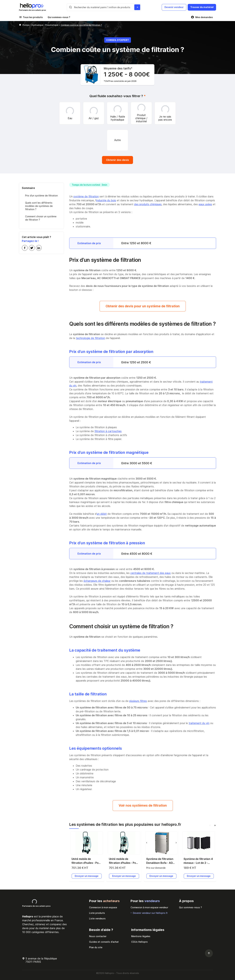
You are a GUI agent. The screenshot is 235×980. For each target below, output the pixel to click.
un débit (102, 514)
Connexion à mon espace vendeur (149, 907)
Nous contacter (98, 936)
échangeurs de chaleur (97, 581)
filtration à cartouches (108, 431)
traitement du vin (199, 723)
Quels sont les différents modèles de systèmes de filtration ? (39, 206)
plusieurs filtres (138, 701)
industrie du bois (106, 200)
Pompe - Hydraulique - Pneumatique (41, 25)
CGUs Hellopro (139, 942)
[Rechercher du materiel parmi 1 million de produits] (137, 7)
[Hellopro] (20, 25)
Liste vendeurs (97, 918)
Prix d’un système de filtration (41, 196)
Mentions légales (141, 936)
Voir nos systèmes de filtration (143, 805)
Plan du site (96, 947)
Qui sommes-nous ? (59, 17)
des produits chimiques (148, 204)
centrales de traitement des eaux (151, 573)
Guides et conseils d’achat (104, 942)
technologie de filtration (90, 338)
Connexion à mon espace (103, 907)
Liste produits (97, 913)
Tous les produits (33, 17)
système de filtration (86, 196)
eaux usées (205, 204)
